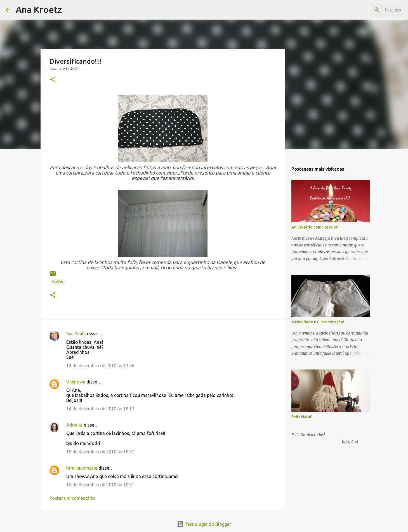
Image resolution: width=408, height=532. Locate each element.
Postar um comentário (72, 498)
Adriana (74, 425)
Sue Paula (76, 334)
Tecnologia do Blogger (204, 524)
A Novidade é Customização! (318, 322)
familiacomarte (82, 468)
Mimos (57, 282)
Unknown (76, 382)
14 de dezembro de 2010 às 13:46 (100, 366)
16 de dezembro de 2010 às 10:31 (100, 485)
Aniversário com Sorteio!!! (315, 227)
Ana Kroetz (39, 10)
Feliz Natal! (302, 417)
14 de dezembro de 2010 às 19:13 (100, 409)
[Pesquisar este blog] (374, 10)
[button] (53, 80)
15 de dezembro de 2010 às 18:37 (100, 452)
